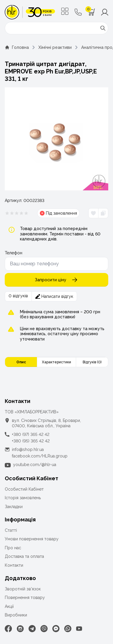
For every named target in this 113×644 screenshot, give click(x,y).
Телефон (14, 253)
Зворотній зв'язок (23, 589)
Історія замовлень (23, 498)
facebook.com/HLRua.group (40, 456)
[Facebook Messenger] (56, 629)
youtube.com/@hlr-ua (35, 465)
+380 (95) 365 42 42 (31, 441)
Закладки (14, 507)
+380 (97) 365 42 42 (31, 434)
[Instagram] (20, 629)
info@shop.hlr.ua (28, 449)
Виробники (16, 615)
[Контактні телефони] (78, 12)
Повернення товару (25, 598)
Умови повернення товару (32, 539)
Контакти (14, 565)
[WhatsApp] (68, 629)
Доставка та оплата (24, 556)
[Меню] (65, 11)
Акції (9, 606)
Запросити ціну (56, 280)
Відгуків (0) (92, 362)
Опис (21, 362)
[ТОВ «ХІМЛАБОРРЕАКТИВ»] (30, 12)
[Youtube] (79, 629)
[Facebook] (8, 629)
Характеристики (56, 362)
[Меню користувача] (105, 12)
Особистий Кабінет (24, 489)
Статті (11, 530)
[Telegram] (32, 629)
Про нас (13, 548)
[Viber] (44, 629)
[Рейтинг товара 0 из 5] (17, 213)
